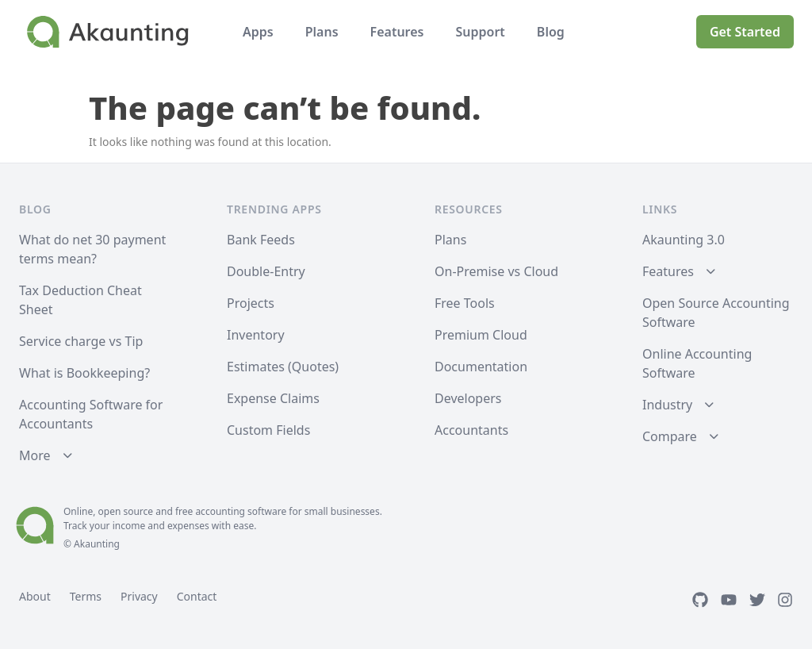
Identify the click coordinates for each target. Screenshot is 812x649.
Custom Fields (268, 430)
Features (397, 32)
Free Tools (465, 303)
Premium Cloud (481, 335)
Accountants (471, 430)
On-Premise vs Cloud (496, 271)
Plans (322, 32)
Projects (251, 303)
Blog (551, 32)
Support (480, 32)
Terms (86, 596)
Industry (667, 405)
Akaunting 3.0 (684, 240)
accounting (220, 511)
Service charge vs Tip (81, 341)
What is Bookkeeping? (84, 373)
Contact (197, 596)
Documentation (481, 367)
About (35, 596)
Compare (670, 436)
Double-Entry (266, 271)
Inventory (256, 335)
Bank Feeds (261, 240)
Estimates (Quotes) (283, 367)
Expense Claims (273, 398)
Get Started (745, 32)
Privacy (139, 596)
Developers (468, 398)
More (35, 455)
